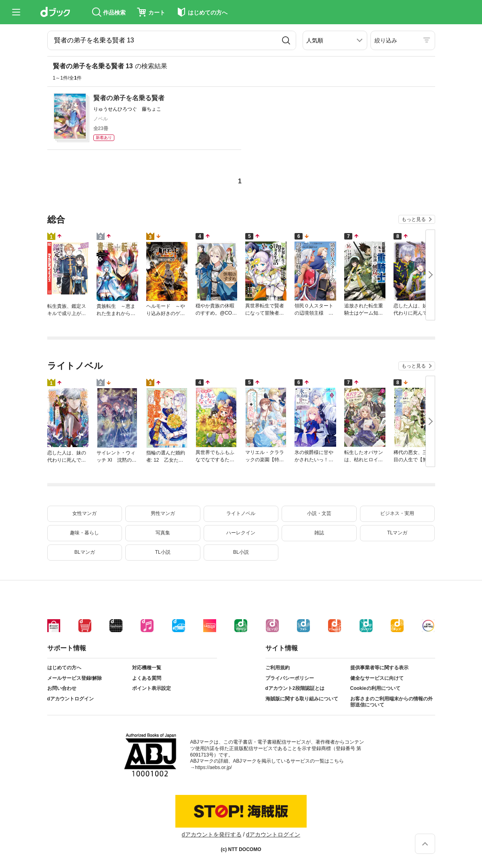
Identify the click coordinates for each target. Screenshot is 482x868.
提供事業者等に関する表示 (379, 668)
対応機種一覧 (147, 668)
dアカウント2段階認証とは (295, 688)
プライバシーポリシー (290, 678)
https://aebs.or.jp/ (214, 767)
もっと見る (414, 219)
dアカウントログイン (71, 699)
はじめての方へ (64, 668)
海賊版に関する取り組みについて (302, 699)
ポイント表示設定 (152, 688)
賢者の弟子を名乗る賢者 (129, 98)
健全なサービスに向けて (377, 678)
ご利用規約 (278, 668)
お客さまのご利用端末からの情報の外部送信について (391, 702)
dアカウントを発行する (212, 834)
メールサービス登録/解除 (75, 678)
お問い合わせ (62, 688)
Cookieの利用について (375, 688)
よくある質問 (147, 678)
